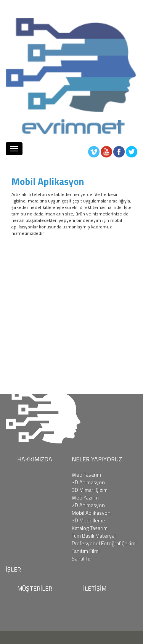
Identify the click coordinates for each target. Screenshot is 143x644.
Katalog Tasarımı (90, 528)
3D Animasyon (88, 482)
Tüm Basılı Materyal (94, 536)
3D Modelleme (88, 520)
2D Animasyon (88, 505)
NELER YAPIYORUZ (97, 459)
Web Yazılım (85, 498)
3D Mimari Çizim (90, 490)
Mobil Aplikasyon (91, 513)
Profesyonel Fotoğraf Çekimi (104, 543)
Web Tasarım (86, 475)
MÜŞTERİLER (35, 588)
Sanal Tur (82, 559)
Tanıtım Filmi (86, 551)
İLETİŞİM (95, 588)
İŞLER (13, 569)
